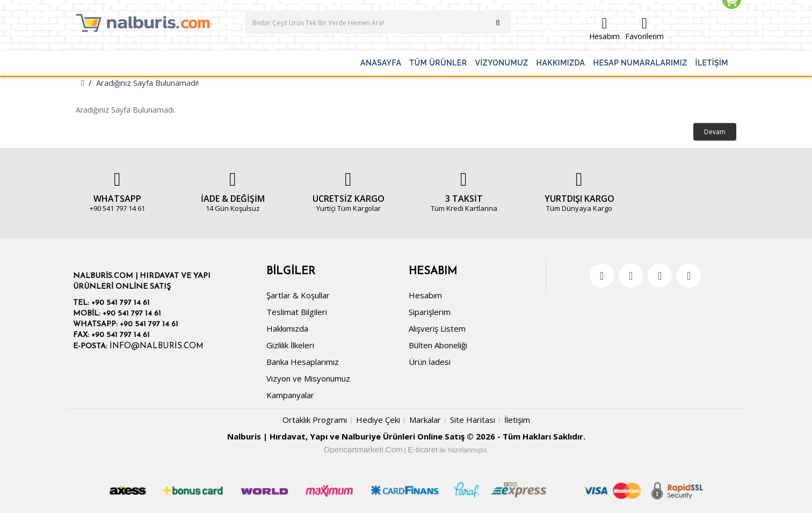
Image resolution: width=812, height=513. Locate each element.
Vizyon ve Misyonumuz (308, 378)
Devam (715, 132)
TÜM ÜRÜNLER (438, 63)
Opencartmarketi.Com (363, 449)
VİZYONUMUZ (502, 63)
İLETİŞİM (712, 63)
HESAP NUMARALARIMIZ (640, 63)
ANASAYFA (381, 63)
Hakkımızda (287, 328)
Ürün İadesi (430, 362)
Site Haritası (473, 420)
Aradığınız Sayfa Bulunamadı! (147, 83)
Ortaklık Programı (315, 420)
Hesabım (604, 29)
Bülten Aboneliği (438, 345)
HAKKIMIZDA (561, 63)
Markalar (425, 420)
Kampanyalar (290, 395)
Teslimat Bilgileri (297, 312)
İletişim (517, 420)
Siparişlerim (430, 312)
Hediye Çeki (378, 420)
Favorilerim (644, 29)
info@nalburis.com (157, 346)
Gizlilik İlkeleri (290, 345)
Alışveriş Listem (437, 328)
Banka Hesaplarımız (303, 362)
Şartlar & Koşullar (298, 295)
